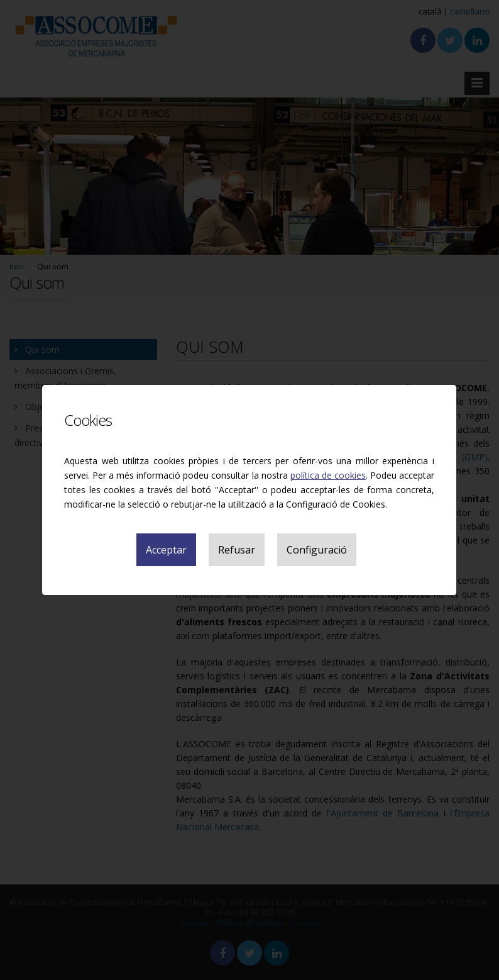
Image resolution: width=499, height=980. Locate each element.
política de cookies (328, 475)
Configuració (317, 550)
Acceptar (166, 550)
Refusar (237, 550)
